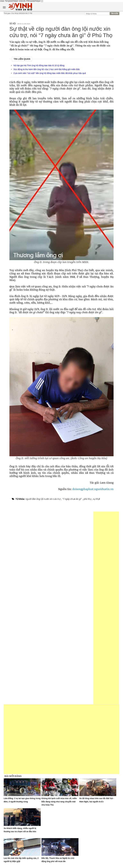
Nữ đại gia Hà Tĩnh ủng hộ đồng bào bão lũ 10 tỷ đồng (39, 65)
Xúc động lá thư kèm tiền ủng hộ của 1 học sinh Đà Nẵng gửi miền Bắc (47, 69)
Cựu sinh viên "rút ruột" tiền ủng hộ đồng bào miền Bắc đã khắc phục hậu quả (50, 73)
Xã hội (13, 24)
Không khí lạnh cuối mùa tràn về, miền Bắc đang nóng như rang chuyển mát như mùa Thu (59, 802)
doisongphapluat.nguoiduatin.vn (93, 489)
